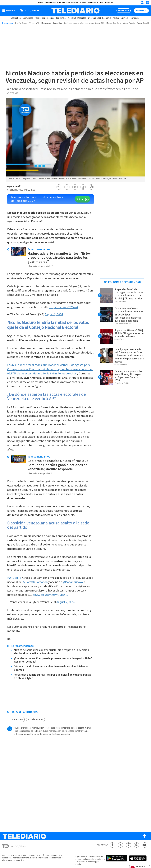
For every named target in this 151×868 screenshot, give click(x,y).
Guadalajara (64, 3)
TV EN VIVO (124, 11)
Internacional (94, 18)
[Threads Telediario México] (137, 845)
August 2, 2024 (65, 602)
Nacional (72, 18)
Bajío (100, 3)
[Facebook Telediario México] (112, 845)
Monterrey (50, 3)
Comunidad (28, 18)
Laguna (75, 3)
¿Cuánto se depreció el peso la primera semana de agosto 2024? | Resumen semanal (53, 660)
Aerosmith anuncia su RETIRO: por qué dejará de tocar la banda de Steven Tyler (52, 677)
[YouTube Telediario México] (145, 845)
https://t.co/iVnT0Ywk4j (64, 307)
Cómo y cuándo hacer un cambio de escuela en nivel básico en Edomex (51, 668)
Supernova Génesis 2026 (95, 23)
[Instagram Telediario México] (129, 845)
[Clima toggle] (28, 11)
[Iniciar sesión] (142, 3)
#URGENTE (14, 578)
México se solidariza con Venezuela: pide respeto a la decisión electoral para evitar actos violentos (51, 652)
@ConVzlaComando (35, 582)
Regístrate (141, 11)
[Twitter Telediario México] (120, 845)
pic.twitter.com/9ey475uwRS (50, 595)
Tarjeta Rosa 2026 (144, 23)
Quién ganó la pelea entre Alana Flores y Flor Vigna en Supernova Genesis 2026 (128, 376)
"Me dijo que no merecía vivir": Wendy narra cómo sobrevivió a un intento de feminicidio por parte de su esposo (129, 356)
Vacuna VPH (34, 23)
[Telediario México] (75, 11)
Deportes (82, 18)
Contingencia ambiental (74, 23)
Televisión (134, 18)
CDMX (41, 3)
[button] (59, 187)
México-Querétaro (114, 23)
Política (116, 18)
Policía (38, 18)
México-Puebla (129, 23)
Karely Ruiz (58, 23)
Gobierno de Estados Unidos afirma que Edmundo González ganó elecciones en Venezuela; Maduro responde (58, 465)
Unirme (80, 199)
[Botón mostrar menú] (10, 11)
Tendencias (61, 18)
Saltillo (92, 3)
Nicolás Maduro (35, 719)
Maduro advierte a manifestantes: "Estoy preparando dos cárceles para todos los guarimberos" (59, 258)
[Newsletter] (147, 3)
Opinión (124, 18)
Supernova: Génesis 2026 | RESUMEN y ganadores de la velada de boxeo (129, 333)
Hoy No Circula (21, 23)
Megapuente (46, 23)
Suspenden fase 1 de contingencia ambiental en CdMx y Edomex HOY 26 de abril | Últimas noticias (129, 294)
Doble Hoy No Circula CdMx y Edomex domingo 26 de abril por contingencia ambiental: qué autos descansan (129, 315)
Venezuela (18, 719)
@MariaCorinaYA (73, 582)
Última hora (16, 18)
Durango (108, 3)
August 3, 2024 (54, 314)
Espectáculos (48, 18)
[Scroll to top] (144, 836)
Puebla (83, 3)
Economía (107, 18)
